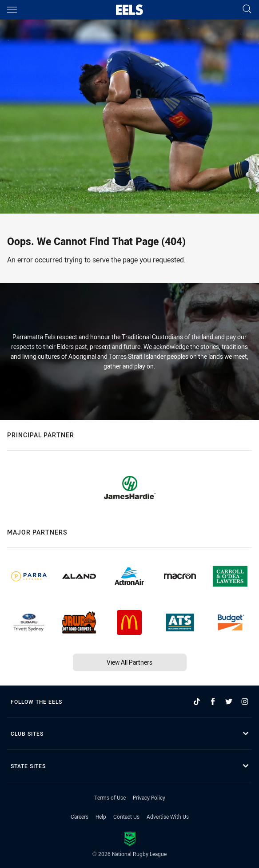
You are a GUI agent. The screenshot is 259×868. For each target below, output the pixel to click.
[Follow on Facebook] (213, 702)
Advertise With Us (168, 816)
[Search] (247, 10)
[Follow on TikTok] (197, 702)
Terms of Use (110, 797)
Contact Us (126, 816)
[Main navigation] (12, 10)
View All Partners (129, 662)
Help (101, 816)
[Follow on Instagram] (245, 702)
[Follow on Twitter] (229, 702)
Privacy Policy (149, 797)
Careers (80, 816)
